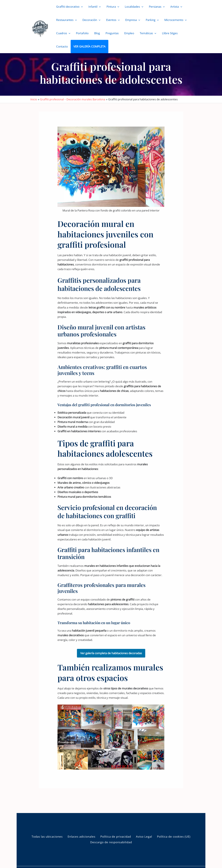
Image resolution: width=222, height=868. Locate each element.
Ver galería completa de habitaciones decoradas (111, 653)
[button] (81, 7)
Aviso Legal (144, 837)
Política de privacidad (116, 837)
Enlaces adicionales (82, 837)
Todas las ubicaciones (47, 837)
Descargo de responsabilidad (111, 842)
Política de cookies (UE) (174, 837)
